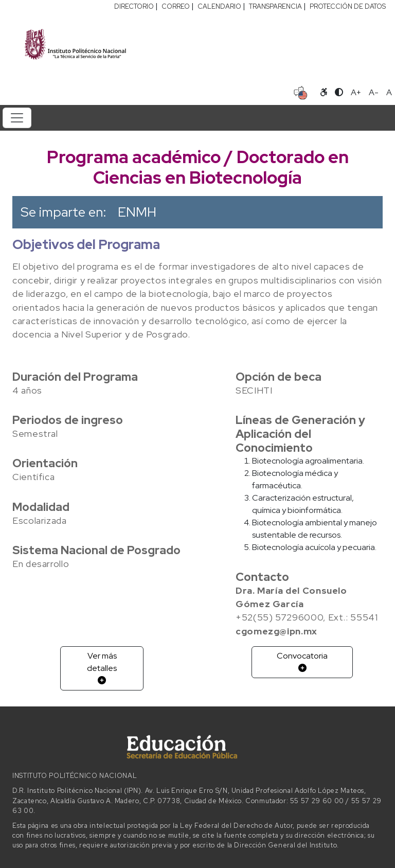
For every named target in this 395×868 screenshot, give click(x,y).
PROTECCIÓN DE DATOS (348, 6)
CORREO (176, 6)
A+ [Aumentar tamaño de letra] (356, 92)
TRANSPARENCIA (275, 6)
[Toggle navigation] (17, 118)
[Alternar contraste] (339, 93)
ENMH (137, 212)
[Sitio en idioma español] (301, 92)
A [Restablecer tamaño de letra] (389, 92)
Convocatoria (302, 661)
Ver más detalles (102, 667)
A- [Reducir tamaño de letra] (374, 92)
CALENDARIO (219, 6)
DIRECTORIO (134, 6)
